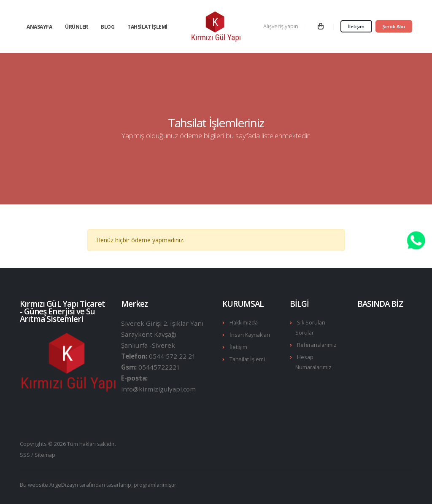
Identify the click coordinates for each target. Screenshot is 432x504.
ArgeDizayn (64, 485)
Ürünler (77, 27)
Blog (108, 27)
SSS (25, 455)
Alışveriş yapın (281, 26)
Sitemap (45, 455)
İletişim (356, 26)
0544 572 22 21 (172, 356)
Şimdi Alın (394, 26)
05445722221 (159, 367)
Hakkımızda (244, 323)
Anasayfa (39, 27)
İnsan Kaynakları (250, 335)
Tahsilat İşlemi (147, 27)
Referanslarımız (317, 345)
